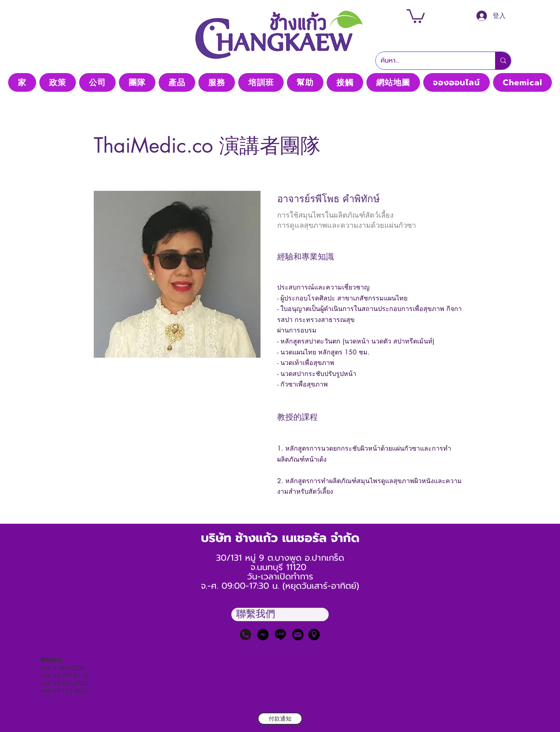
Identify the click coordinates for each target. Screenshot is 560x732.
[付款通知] (280, 719)
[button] (416, 15)
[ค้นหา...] (429, 61)
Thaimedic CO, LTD (280, 68)
